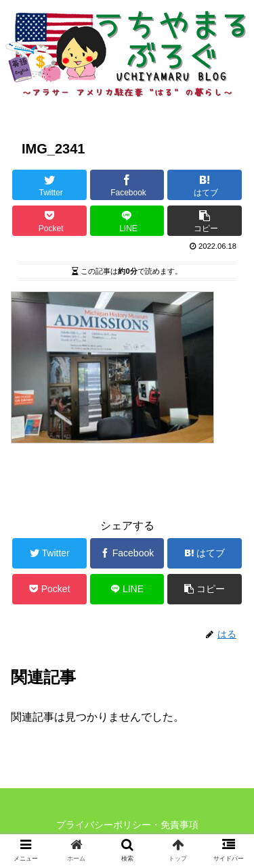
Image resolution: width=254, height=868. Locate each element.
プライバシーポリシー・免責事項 (127, 825)
